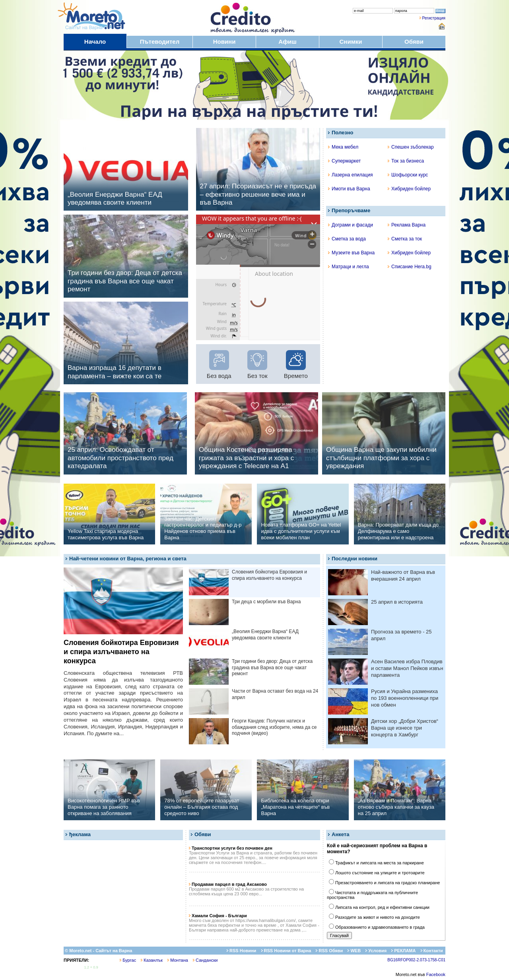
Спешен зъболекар (411, 147)
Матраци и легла (349, 267)
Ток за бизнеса (406, 161)
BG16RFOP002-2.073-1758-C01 (416, 960)
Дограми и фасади (351, 225)
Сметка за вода (347, 239)
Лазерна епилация (350, 175)
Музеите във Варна (351, 253)
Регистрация (434, 18)
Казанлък (152, 960)
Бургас (128, 960)
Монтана (178, 960)
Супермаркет (344, 161)
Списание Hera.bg (410, 267)
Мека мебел (343, 147)
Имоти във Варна (349, 189)
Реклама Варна (407, 225)
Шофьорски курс (408, 175)
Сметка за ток (405, 239)
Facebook (436, 974)
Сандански (205, 960)
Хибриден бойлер (409, 189)
